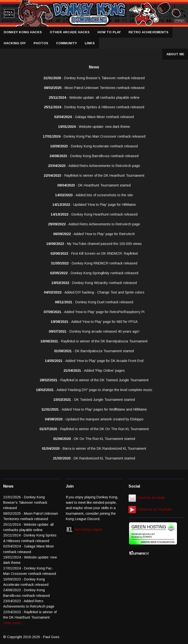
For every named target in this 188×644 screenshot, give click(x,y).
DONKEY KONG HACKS (23, 32)
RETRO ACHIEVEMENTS (148, 32)
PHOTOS (41, 43)
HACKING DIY (15, 43)
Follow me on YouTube (150, 509)
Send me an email (147, 498)
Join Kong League (84, 529)
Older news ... (14, 623)
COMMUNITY (66, 43)
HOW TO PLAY (109, 32)
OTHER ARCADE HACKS (70, 32)
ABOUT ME (175, 54)
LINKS (90, 43)
